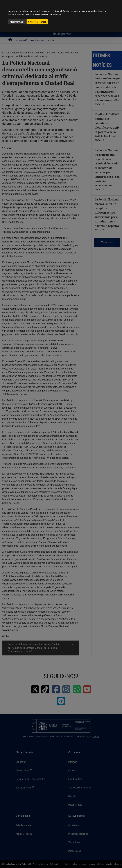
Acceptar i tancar (37, 22)
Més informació (17, 22)
